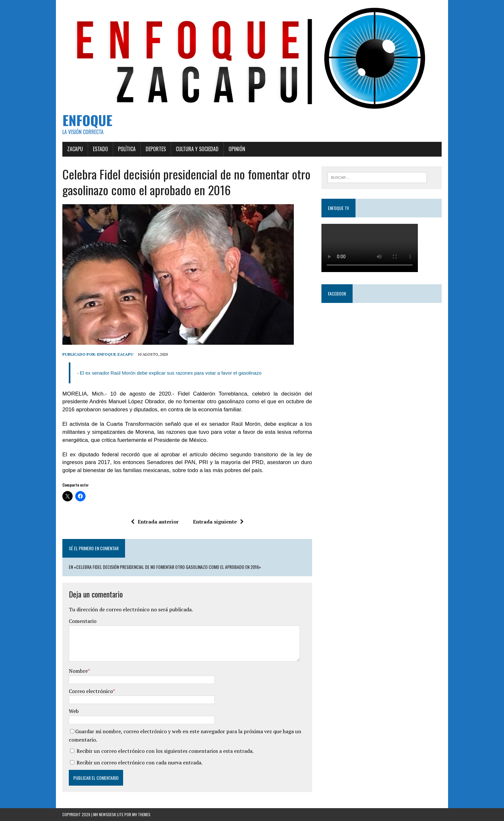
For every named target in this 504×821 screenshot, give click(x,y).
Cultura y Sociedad (197, 149)
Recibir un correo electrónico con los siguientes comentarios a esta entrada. (165, 751)
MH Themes (141, 814)
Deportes (156, 149)
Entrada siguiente (218, 522)
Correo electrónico (91, 691)
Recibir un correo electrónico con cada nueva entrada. (139, 762)
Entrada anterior (155, 522)
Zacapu (75, 149)
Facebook (337, 293)
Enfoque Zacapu (115, 354)
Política (127, 149)
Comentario (83, 621)
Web (74, 711)
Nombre (78, 671)
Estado (100, 149)
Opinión (237, 149)
